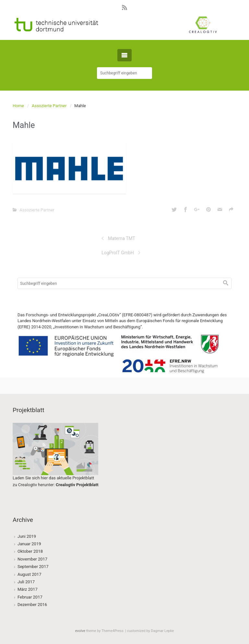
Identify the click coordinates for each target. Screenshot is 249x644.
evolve (80, 631)
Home (18, 106)
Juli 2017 (26, 582)
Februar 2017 (30, 597)
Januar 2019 (29, 544)
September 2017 (33, 567)
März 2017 (28, 589)
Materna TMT (122, 238)
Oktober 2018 (30, 551)
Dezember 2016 (32, 605)
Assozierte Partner (49, 106)
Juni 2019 (27, 536)
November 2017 (32, 559)
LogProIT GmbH (118, 253)
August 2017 (29, 574)
